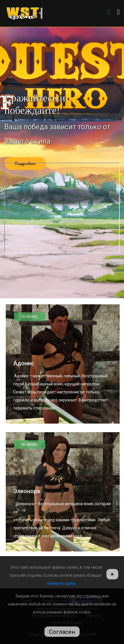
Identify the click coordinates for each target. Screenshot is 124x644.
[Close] (112, 574)
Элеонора (27, 491)
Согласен (62, 632)
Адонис (24, 363)
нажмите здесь (62, 583)
